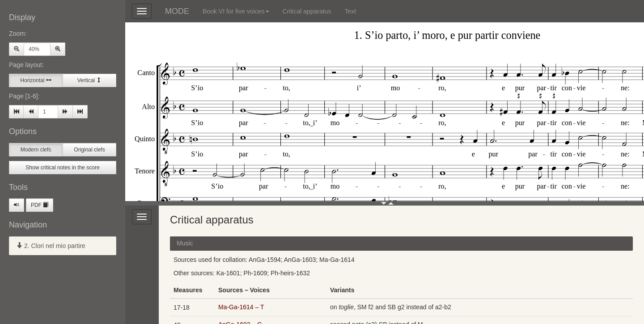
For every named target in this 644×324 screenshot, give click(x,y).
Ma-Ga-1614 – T (241, 307)
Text (350, 11)
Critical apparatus (307, 11)
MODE (177, 11)
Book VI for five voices (236, 11)
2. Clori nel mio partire (51, 246)
